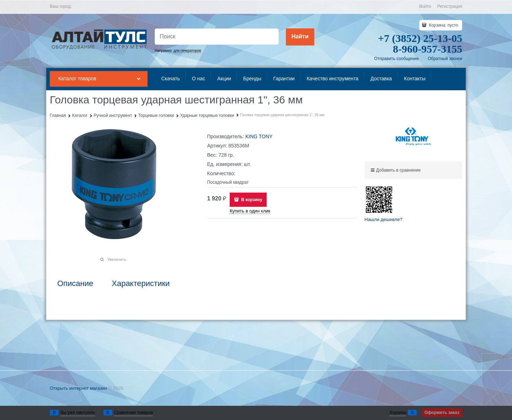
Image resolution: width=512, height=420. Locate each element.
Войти (425, 6)
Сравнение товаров (134, 413)
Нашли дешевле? (383, 219)
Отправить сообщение (396, 59)
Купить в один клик (250, 211)
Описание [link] (75, 284)
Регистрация (450, 6)
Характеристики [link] (141, 284)
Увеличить (117, 259)
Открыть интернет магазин (78, 388)
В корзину (251, 200)
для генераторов (187, 51)
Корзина (398, 413)
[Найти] (300, 37)
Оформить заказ (442, 413)
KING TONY (259, 136)
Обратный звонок (445, 59)
